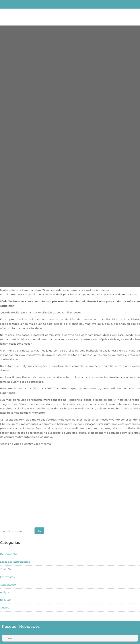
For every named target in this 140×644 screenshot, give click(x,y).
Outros (4, 608)
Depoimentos (9, 554)
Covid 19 (5, 569)
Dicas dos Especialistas (15, 562)
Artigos (5, 592)
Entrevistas (7, 577)
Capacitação (8, 585)
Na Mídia (6, 600)
